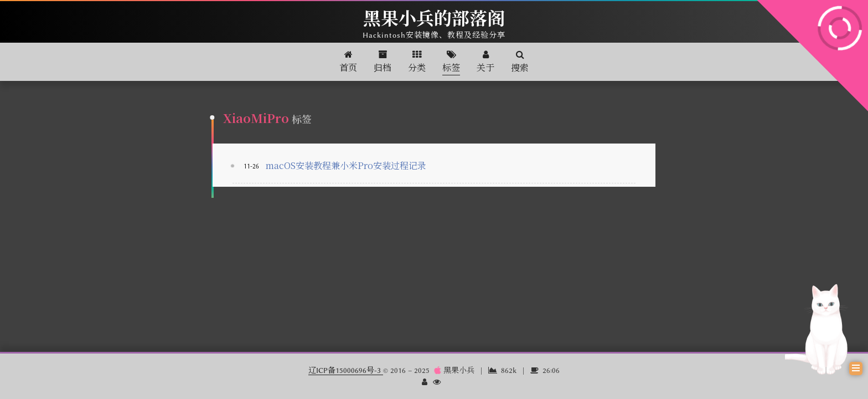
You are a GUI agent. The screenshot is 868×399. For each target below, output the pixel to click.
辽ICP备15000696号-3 (346, 370)
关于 (485, 62)
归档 (383, 62)
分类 (417, 62)
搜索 (520, 62)
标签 (451, 62)
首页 (348, 62)
